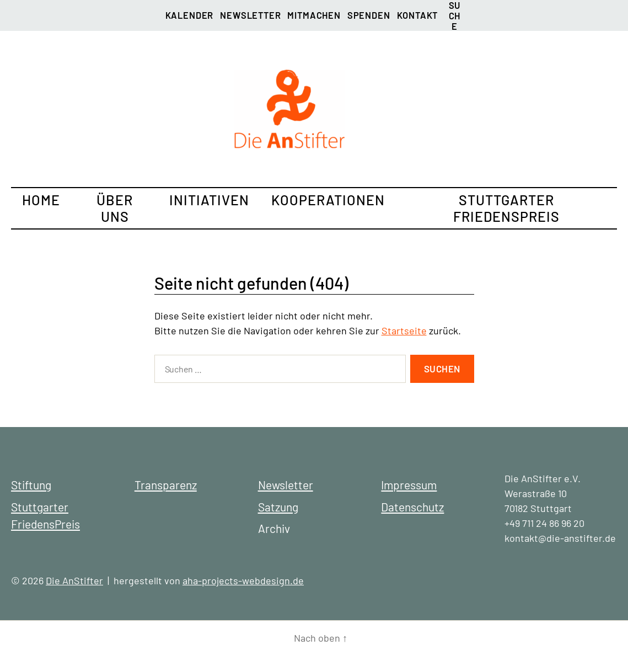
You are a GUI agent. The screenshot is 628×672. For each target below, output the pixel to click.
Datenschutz (412, 507)
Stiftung (31, 485)
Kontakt (418, 15)
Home (41, 200)
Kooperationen (328, 200)
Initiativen (209, 200)
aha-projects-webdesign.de (243, 580)
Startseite (404, 330)
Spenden (369, 15)
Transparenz (166, 485)
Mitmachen (314, 15)
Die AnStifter (74, 580)
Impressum (409, 485)
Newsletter (250, 15)
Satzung (278, 507)
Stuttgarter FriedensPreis (506, 208)
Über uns (115, 208)
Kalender (190, 15)
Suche (455, 8)
